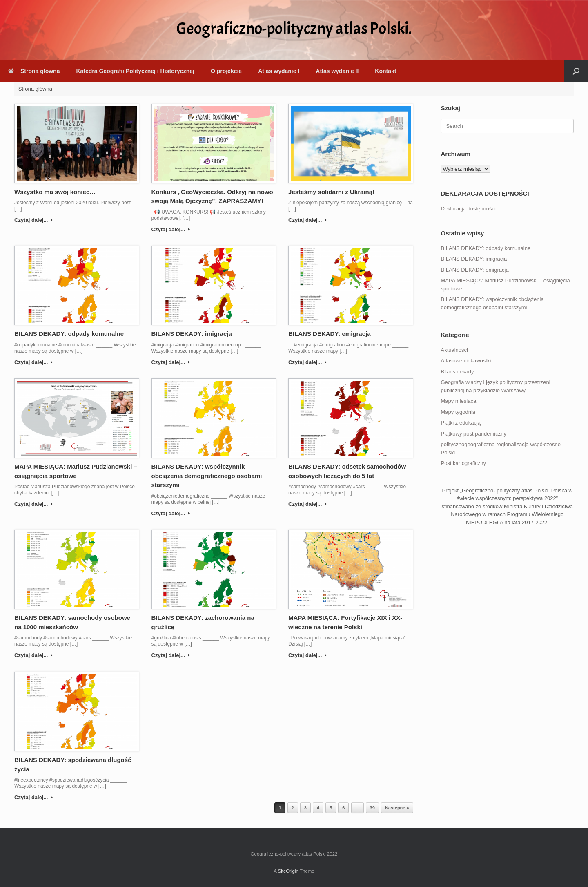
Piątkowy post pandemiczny (473, 434)
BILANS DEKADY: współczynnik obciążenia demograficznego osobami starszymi (207, 476)
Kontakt (385, 71)
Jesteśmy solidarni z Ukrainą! (331, 192)
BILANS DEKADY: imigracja (192, 334)
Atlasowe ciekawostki (466, 361)
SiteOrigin (288, 871)
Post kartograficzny (463, 463)
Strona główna (34, 71)
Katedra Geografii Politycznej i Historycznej (135, 71)
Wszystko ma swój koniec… (55, 192)
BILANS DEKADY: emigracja (329, 334)
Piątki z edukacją (461, 423)
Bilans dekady (457, 372)
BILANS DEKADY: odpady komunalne (69, 334)
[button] (576, 71)
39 (372, 808)
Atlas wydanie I (279, 71)
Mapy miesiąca (458, 401)
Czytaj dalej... (33, 220)
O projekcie (226, 71)
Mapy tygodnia (458, 412)
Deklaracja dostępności (468, 209)
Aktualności (454, 350)
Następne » (397, 808)
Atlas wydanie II (337, 71)
